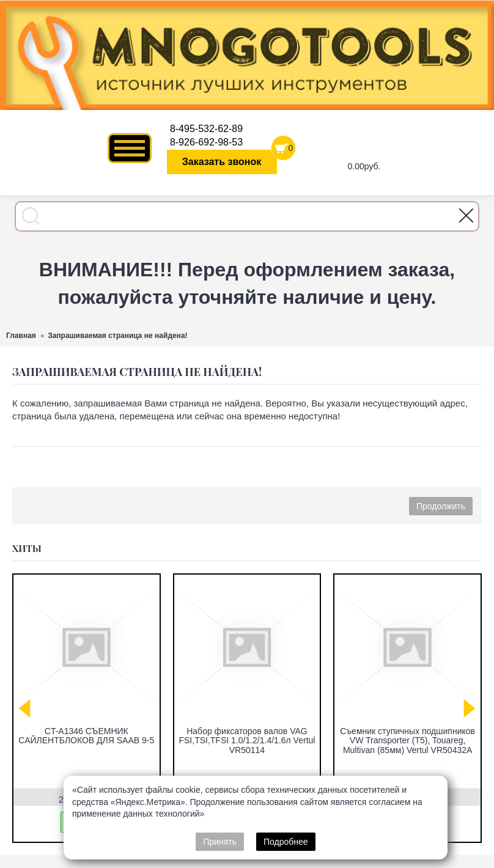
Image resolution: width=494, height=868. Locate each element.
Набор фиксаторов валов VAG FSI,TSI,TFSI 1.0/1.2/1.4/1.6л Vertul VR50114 (247, 741)
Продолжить (441, 506)
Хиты (27, 548)
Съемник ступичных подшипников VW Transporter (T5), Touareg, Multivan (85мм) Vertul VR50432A (407, 741)
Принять (220, 842)
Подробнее (286, 842)
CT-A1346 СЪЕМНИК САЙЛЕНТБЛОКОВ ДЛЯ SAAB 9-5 (86, 736)
